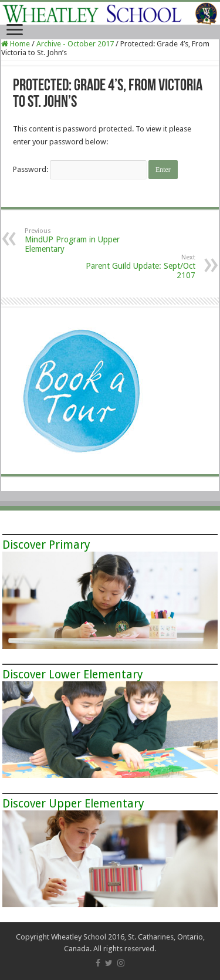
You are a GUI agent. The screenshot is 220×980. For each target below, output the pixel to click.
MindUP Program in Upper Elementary (85, 240)
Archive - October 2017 (75, 44)
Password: (80, 169)
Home (16, 44)
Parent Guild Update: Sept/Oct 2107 (135, 267)
